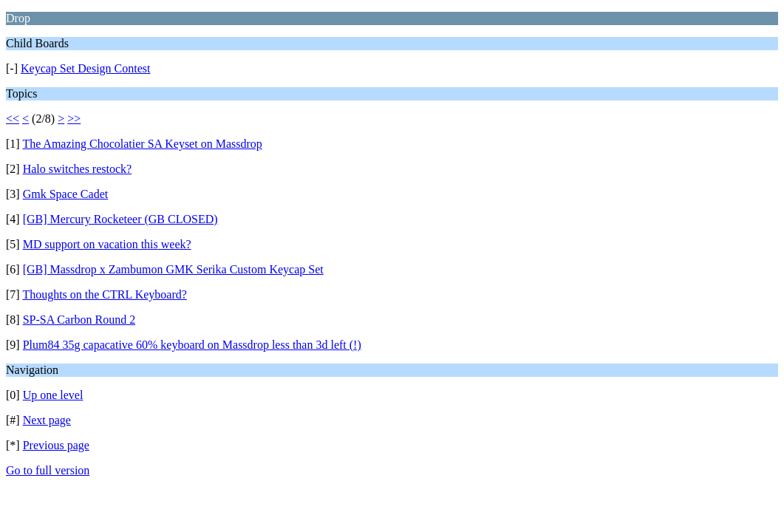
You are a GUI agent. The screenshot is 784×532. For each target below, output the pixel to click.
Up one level (53, 395)
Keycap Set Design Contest (86, 68)
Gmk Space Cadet (66, 194)
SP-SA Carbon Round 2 (79, 320)
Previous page (56, 445)
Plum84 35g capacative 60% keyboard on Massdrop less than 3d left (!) (192, 345)
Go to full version (48, 470)
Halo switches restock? (78, 169)
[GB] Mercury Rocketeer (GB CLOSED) (120, 219)
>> (74, 119)
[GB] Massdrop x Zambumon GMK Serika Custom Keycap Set (173, 269)
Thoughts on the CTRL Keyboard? (104, 294)
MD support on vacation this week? (107, 244)
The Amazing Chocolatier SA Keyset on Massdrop (142, 144)
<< (13, 119)
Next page (47, 420)
